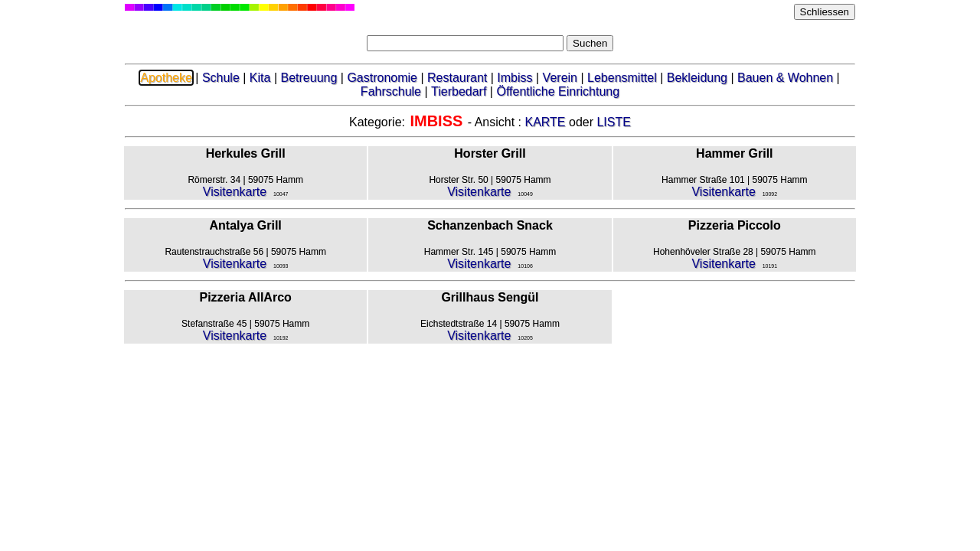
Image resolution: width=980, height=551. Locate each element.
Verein (560, 78)
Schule (221, 78)
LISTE (613, 122)
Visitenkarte (235, 192)
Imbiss (514, 78)
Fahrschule (391, 91)
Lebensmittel (622, 78)
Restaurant (457, 78)
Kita (260, 78)
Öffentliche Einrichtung (558, 91)
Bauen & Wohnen (785, 78)
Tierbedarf (459, 91)
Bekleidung (697, 78)
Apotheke (166, 78)
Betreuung (309, 78)
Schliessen (825, 12)
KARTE (545, 122)
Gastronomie (382, 78)
